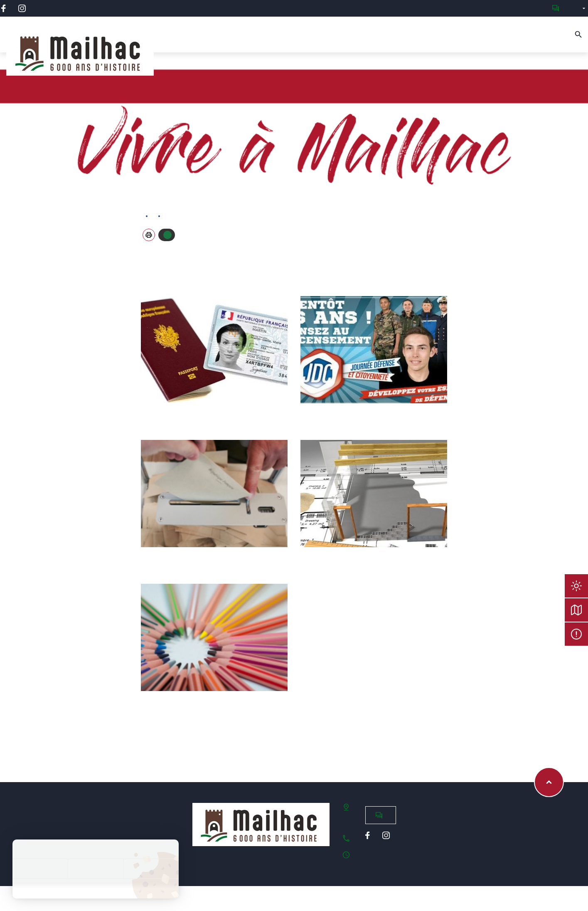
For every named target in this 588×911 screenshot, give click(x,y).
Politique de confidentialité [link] (96, 889)
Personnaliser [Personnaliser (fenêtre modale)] (151, 869)
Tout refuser (95, 869)
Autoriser (167, 235)
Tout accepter (40, 869)
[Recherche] (578, 35)
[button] (149, 235)
